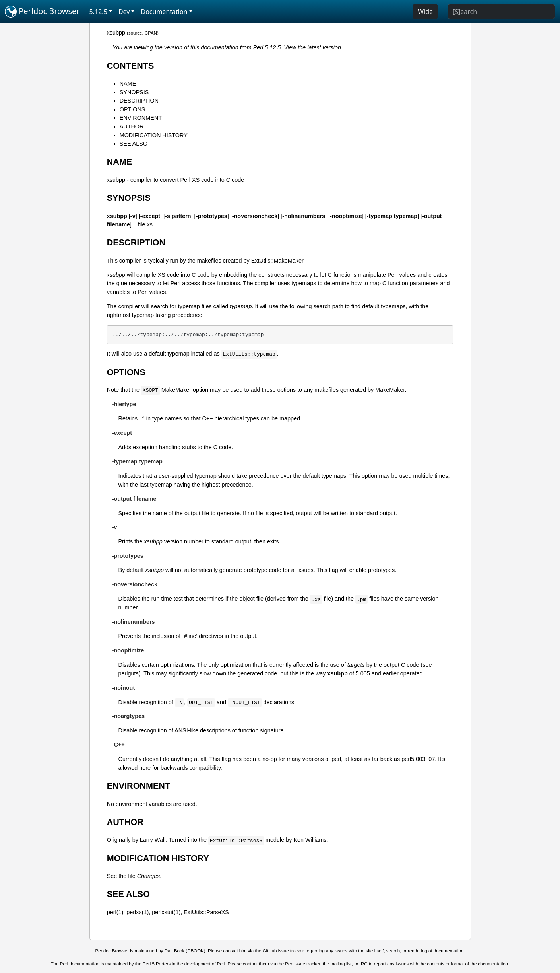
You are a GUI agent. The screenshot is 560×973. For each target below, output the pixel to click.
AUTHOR (132, 126)
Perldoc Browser (42, 12)
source (135, 33)
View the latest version (312, 47)
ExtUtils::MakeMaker (277, 261)
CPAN (151, 33)
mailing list (341, 964)
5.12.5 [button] (98, 12)
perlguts (128, 673)
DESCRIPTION (139, 101)
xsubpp (116, 33)
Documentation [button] (164, 12)
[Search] (501, 12)
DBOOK (196, 951)
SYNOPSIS (134, 92)
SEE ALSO (134, 144)
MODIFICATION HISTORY (154, 135)
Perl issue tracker (302, 964)
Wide (425, 12)
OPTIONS (133, 109)
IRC (364, 964)
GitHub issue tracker (283, 951)
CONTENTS (131, 66)
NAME (128, 84)
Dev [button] (124, 12)
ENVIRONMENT (141, 118)
